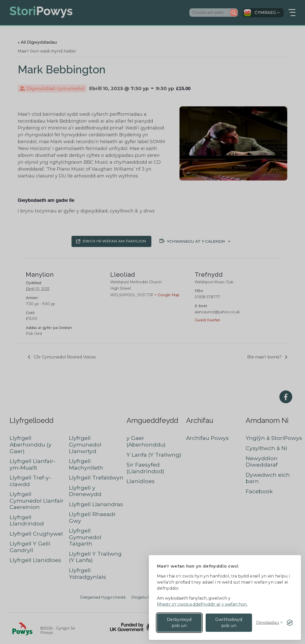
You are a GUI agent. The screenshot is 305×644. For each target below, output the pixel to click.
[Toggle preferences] (269, 623)
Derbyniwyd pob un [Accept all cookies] (179, 623)
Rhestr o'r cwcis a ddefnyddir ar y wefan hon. (202, 604)
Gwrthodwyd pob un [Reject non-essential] (229, 623)
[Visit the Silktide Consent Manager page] (290, 623)
